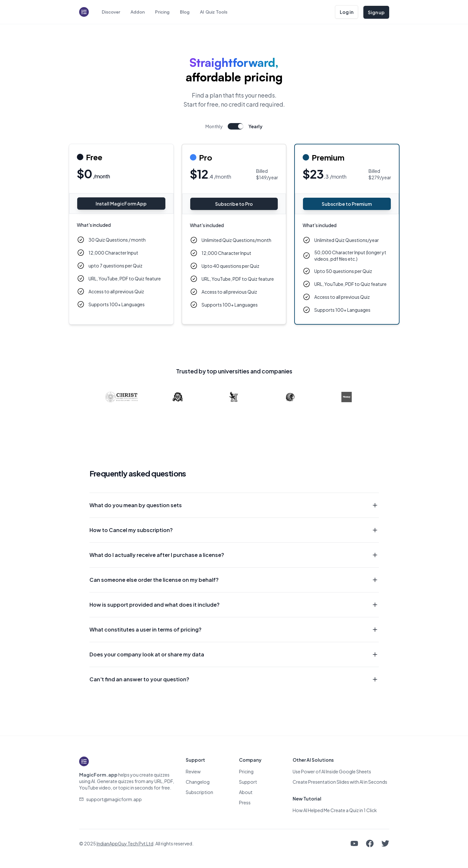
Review (193, 771)
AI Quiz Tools (214, 12)
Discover (111, 12)
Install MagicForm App (121, 204)
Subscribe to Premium (347, 204)
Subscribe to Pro (234, 204)
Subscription (199, 792)
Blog (185, 12)
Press (245, 802)
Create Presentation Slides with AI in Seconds (340, 782)
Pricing (162, 12)
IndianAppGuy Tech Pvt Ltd (125, 843)
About (246, 792)
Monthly (214, 126)
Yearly (255, 126)
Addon (138, 12)
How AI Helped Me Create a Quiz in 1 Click (335, 810)
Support (248, 782)
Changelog (198, 782)
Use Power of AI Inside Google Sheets (332, 771)
